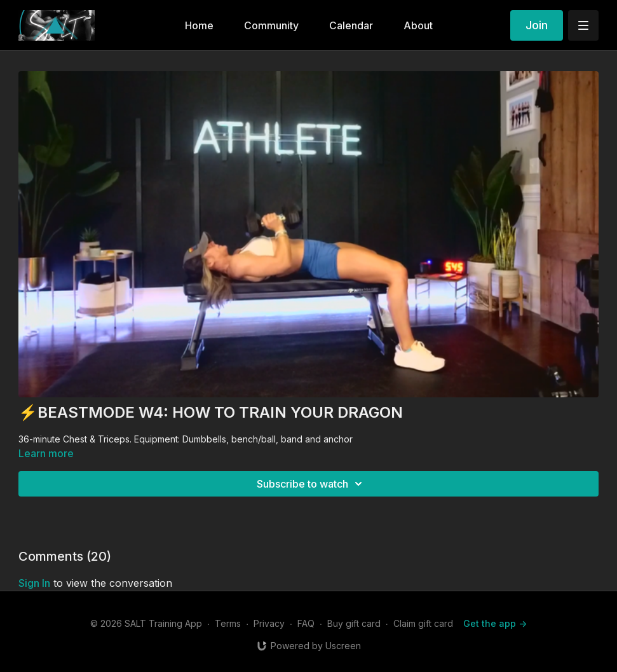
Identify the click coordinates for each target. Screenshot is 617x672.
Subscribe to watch (311, 484)
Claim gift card (423, 623)
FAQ (306, 623)
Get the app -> (495, 623)
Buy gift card (354, 623)
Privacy (269, 623)
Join (537, 25)
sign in (34, 583)
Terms (228, 623)
